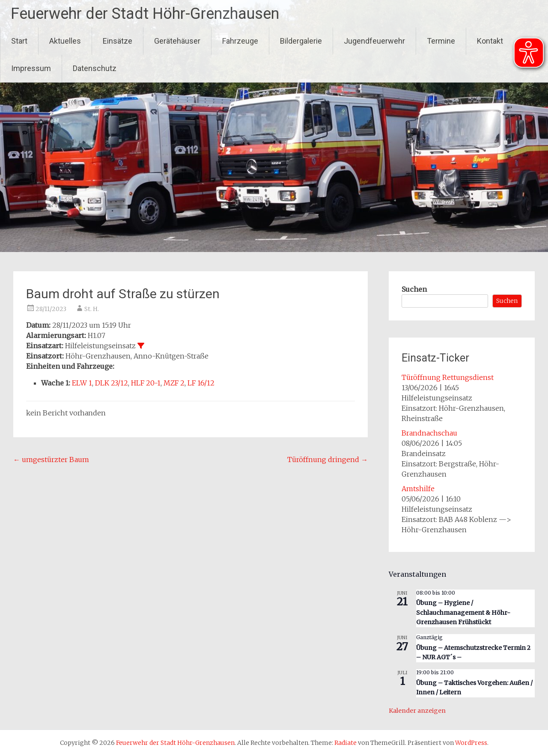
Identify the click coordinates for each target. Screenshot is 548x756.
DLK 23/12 (112, 383)
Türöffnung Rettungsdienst (448, 377)
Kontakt (490, 41)
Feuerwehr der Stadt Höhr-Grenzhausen (145, 14)
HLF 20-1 (146, 383)
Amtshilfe (418, 489)
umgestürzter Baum (51, 460)
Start (19, 41)
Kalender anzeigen (417, 711)
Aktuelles (65, 41)
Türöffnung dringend (328, 460)
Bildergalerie (301, 41)
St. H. (92, 309)
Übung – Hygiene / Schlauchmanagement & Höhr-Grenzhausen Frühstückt (463, 612)
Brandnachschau (429, 433)
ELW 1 (82, 383)
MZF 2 (174, 383)
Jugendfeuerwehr (374, 41)
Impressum (31, 68)
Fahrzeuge (240, 41)
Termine (441, 41)
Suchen (414, 289)
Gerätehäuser (177, 41)
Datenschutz (95, 68)
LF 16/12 (201, 383)
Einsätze (118, 41)
